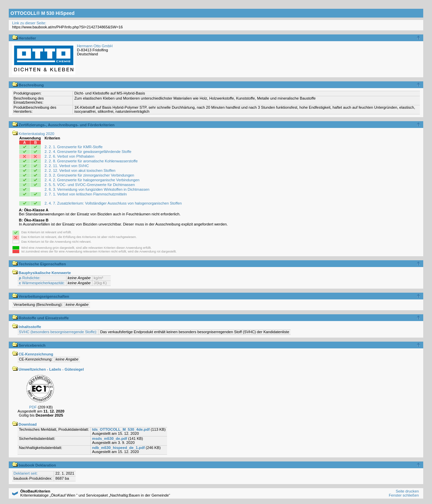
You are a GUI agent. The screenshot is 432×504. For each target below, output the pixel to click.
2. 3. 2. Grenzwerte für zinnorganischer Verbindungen (89, 175)
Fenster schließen (404, 495)
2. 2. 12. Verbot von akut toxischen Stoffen (80, 170)
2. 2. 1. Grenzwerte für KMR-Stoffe (74, 147)
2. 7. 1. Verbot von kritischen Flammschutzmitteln (86, 194)
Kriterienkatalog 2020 (33, 134)
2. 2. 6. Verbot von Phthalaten (69, 156)
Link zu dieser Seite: (29, 23)
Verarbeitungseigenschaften (41, 296)
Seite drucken (407, 491)
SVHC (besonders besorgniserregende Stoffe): (58, 332)
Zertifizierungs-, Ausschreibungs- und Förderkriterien (63, 125)
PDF (33, 407)
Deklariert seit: (26, 473)
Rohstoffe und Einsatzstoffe (40, 318)
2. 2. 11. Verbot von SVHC (67, 166)
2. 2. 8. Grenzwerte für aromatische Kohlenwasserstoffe (91, 161)
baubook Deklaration (34, 465)
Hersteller (24, 38)
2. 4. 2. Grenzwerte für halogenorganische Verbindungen (92, 180)
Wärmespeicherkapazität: (42, 283)
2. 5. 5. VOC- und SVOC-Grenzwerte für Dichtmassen (90, 185)
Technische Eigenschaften (39, 264)
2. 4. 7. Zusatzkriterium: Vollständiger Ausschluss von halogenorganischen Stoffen (113, 203)
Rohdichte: (30, 278)
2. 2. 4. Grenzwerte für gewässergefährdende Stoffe (88, 152)
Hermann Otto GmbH (95, 46)
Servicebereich (29, 345)
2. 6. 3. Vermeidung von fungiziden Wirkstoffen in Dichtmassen (97, 189)
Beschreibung (28, 85)
